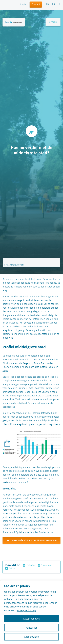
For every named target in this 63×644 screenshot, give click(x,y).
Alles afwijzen (32, 637)
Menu (53, 22)
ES (53, 4)
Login (23, 5)
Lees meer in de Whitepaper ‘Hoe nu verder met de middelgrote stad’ (32, 541)
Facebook (44, 566)
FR (59, 4)
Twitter (10, 569)
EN (48, 4)
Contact (36, 5)
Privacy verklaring (26, 610)
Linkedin (29, 566)
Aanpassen (32, 628)
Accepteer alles (32, 619)
